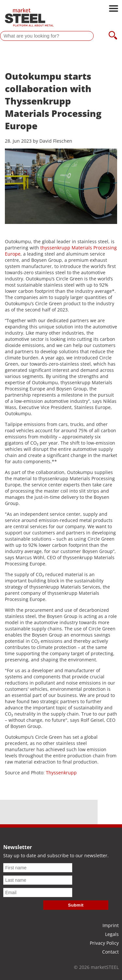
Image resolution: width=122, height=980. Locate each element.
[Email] (38, 893)
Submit (76, 905)
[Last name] (38, 880)
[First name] (38, 868)
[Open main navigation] (114, 9)
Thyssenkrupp (61, 773)
